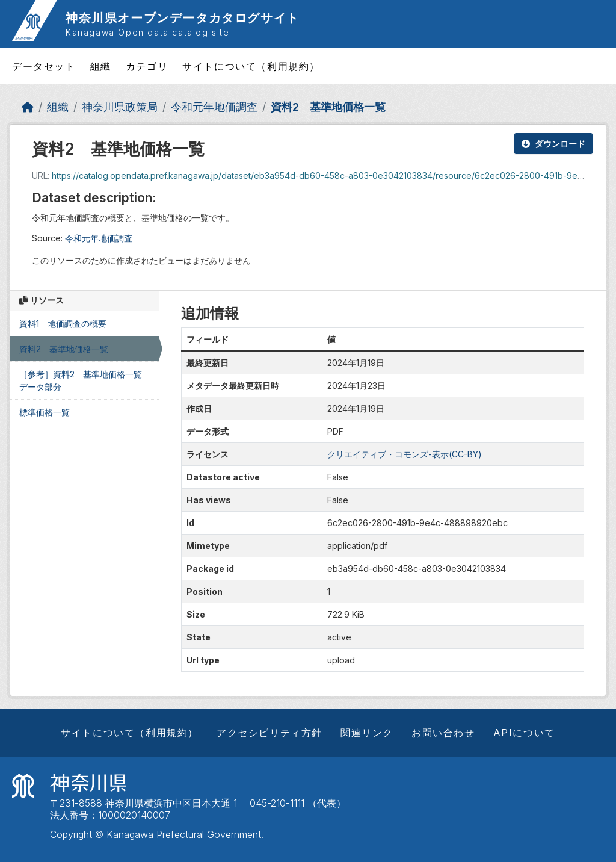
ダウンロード (553, 144)
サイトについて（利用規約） (251, 66)
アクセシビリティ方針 (269, 733)
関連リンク (367, 733)
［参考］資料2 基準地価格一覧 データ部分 (85, 380)
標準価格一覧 (45, 412)
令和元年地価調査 (214, 107)
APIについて (524, 733)
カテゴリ (147, 66)
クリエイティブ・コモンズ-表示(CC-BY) (405, 454)
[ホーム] (28, 107)
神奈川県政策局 (120, 107)
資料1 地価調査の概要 (63, 324)
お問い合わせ (443, 733)
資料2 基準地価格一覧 (328, 107)
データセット (44, 66)
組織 (101, 66)
